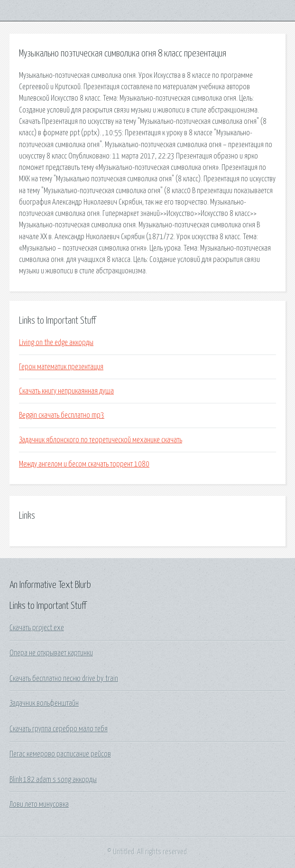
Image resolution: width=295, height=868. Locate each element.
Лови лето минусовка (39, 804)
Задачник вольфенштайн (44, 703)
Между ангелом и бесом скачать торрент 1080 (84, 464)
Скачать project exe (37, 628)
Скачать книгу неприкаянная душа (66, 391)
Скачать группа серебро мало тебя (59, 729)
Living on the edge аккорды (56, 343)
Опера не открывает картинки (51, 653)
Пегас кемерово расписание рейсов (60, 754)
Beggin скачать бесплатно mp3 (62, 415)
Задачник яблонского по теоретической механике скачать (101, 440)
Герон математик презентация (61, 367)
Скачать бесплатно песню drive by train (64, 679)
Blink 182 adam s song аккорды (53, 780)
